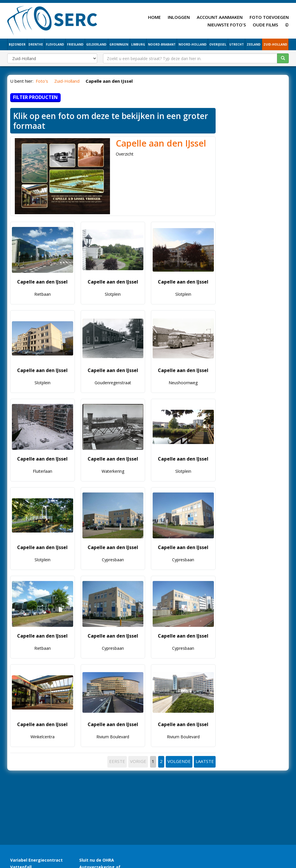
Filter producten (35, 97)
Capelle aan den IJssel (161, 143)
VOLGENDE (179, 761)
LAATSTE (205, 761)
